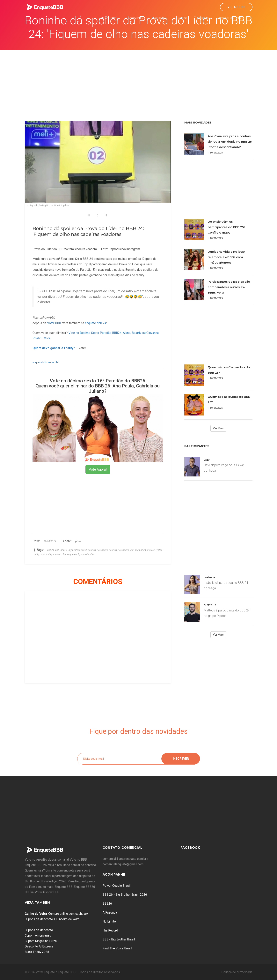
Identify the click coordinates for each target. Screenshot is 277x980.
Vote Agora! (98, 469)
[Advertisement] (139, 79)
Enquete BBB (135, 18)
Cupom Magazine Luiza (41, 941)
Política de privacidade (237, 972)
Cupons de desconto (39, 930)
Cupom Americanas (38, 935)
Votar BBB (236, 7)
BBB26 (107, 904)
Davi (207, 460)
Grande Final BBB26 (231, 18)
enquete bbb (40, 362)
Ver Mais (218, 428)
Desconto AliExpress (39, 946)
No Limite (109, 921)
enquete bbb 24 (96, 323)
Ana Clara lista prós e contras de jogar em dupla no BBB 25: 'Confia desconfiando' (230, 142)
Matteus (210, 605)
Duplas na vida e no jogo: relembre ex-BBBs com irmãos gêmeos (226, 257)
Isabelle (210, 577)
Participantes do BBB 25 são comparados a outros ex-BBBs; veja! (229, 287)
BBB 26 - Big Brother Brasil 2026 (125, 895)
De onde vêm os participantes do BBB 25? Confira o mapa (227, 227)
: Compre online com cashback (56, 914)
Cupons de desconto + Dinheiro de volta (52, 919)
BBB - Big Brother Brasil (119, 939)
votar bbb (54, 362)
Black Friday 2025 (37, 952)
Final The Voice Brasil (117, 948)
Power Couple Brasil (117, 886)
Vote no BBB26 (108, 18)
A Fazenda (110, 913)
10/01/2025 (215, 153)
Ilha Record (110, 930)
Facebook (190, 848)
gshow (78, 541)
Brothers (182, 18)
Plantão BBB (160, 18)
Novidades (203, 18)
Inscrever (181, 759)
